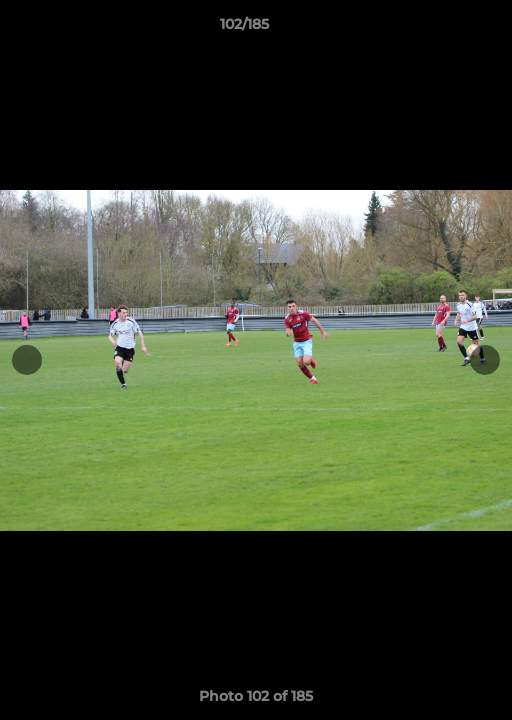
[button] (440, 29)
